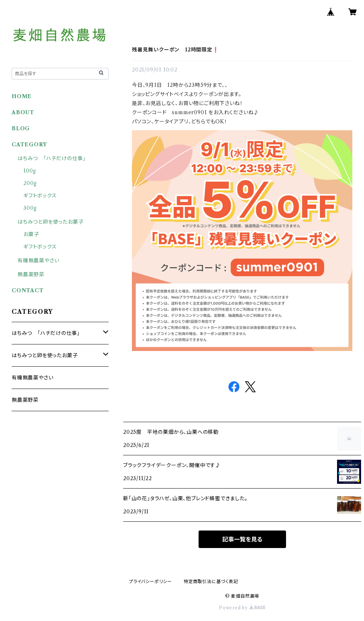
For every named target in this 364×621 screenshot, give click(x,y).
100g (30, 171)
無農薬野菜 (31, 274)
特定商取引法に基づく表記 (211, 581)
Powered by (242, 608)
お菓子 (31, 234)
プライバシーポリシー (150, 581)
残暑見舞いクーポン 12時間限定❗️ (175, 50)
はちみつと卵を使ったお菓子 (50, 222)
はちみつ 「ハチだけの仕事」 (52, 158)
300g (30, 208)
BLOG (21, 128)
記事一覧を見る (242, 539)
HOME (22, 96)
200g (30, 183)
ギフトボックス (40, 196)
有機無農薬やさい (38, 261)
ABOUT (23, 112)
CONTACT (28, 290)
